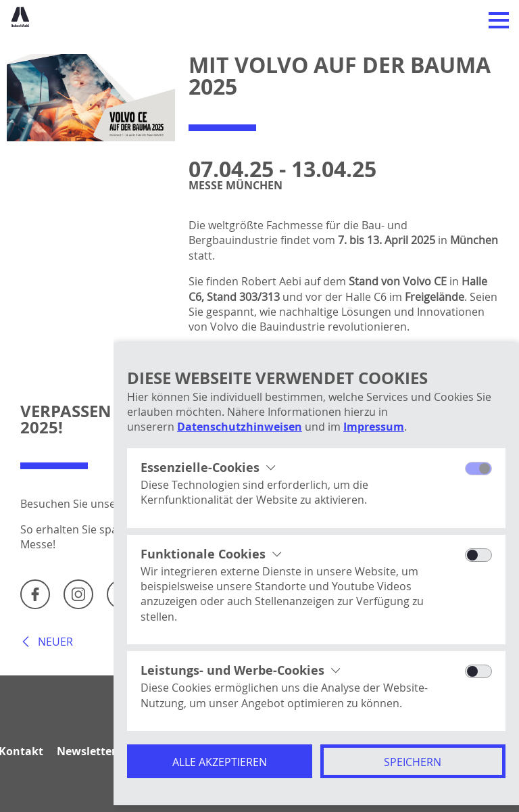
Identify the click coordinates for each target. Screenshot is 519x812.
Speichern (413, 762)
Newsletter (86, 751)
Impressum (374, 427)
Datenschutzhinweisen (240, 427)
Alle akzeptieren (220, 762)
